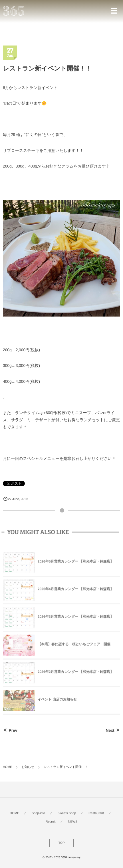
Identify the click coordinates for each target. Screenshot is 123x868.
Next (113, 730)
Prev (10, 730)
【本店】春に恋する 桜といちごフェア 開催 (74, 645)
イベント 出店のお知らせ (57, 700)
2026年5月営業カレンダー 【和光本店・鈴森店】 (76, 563)
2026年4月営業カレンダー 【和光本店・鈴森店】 (76, 590)
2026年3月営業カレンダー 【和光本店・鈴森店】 (76, 618)
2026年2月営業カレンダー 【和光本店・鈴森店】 (76, 673)
